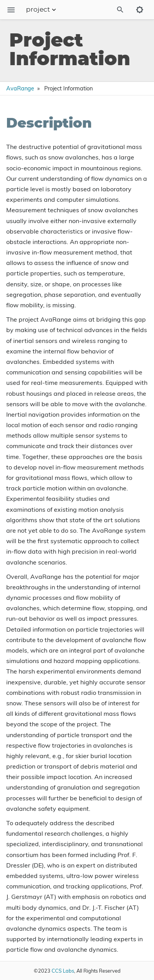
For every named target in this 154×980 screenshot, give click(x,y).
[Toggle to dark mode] (140, 10)
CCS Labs (63, 971)
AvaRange (20, 88)
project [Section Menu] (42, 10)
